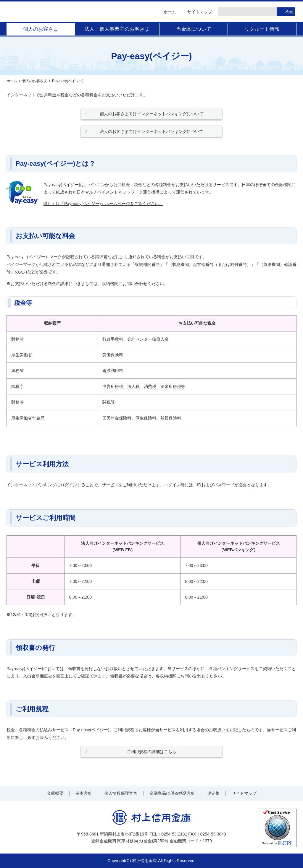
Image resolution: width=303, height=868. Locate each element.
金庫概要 (55, 793)
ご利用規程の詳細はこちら (151, 752)
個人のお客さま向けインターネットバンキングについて (151, 114)
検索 (289, 12)
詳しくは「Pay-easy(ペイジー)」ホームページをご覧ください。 (103, 204)
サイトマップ (200, 12)
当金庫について (194, 29)
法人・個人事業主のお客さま (117, 29)
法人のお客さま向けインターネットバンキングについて (151, 131)
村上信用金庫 (152, 817)
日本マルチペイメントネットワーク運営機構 (118, 192)
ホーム (170, 12)
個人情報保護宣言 (121, 793)
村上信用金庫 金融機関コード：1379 (66, 12)
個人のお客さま (41, 29)
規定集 (213, 793)
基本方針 (84, 793)
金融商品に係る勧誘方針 (172, 793)
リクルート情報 (262, 29)
